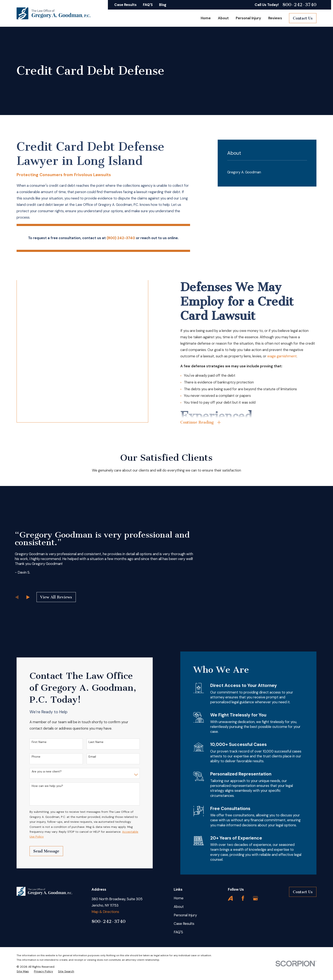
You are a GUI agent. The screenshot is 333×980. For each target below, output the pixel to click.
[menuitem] (267, 172)
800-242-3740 (299, 5)
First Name (32, 742)
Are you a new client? (40, 772)
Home (179, 898)
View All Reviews (56, 597)
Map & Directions (105, 912)
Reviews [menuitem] (275, 18)
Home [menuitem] (206, 18)
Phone (29, 757)
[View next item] (28, 597)
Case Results (125, 5)
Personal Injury (185, 915)
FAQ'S (148, 5)
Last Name (89, 742)
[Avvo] (230, 898)
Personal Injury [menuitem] (248, 18)
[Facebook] (243, 898)
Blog (163, 5)
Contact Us (303, 18)
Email (85, 757)
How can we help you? (41, 786)
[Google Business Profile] (255, 898)
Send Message (40, 851)
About (179, 907)
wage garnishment (289, 356)
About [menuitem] (223, 18)
